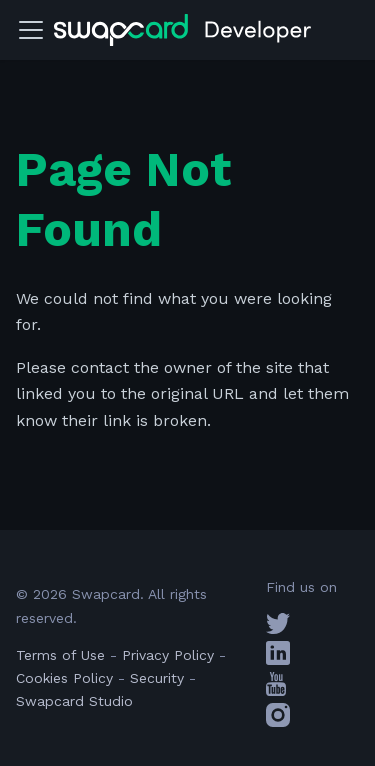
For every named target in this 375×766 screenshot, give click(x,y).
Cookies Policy (64, 678)
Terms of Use (60, 655)
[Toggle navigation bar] (31, 30)
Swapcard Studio (74, 701)
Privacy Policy (168, 655)
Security (157, 678)
